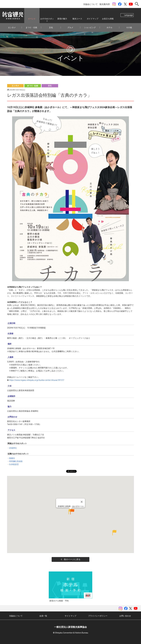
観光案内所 (105, 4)
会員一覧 (43, 616)
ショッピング (90, 27)
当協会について (90, 4)
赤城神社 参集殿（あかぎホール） (71, 512)
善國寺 (12, 458)
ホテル (109, 27)
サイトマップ (70, 616)
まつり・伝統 (31, 27)
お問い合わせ (125, 616)
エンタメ (12, 27)
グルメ (70, 27)
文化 (51, 27)
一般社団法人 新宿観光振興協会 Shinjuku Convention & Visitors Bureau (13, 16)
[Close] (82, 507)
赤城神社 (13, 448)
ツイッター (125, 4)
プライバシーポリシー (98, 616)
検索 (137, 4)
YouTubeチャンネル (131, 4)
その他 (129, 27)
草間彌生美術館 (16, 461)
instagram (114, 4)
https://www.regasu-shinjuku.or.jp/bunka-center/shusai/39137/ (37, 380)
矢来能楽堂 (14, 464)
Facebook (120, 4)
